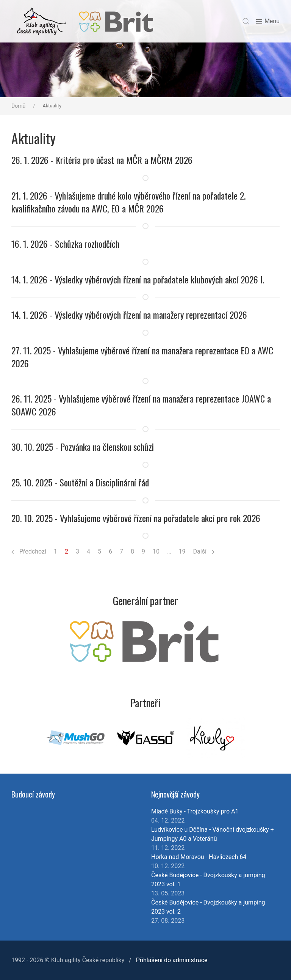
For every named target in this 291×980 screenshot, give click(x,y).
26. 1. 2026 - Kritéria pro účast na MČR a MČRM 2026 (102, 160)
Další (204, 551)
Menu (268, 21)
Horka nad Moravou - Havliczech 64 (199, 857)
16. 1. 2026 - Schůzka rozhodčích (65, 244)
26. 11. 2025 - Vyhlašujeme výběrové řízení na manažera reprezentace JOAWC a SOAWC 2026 (141, 405)
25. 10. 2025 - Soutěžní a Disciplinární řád (80, 482)
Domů (18, 106)
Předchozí (29, 551)
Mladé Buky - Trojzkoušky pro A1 (195, 811)
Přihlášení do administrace (172, 960)
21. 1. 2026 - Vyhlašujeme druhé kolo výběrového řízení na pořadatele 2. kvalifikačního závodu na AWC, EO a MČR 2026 (128, 202)
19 (182, 551)
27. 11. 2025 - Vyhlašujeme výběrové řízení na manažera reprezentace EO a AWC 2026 (142, 357)
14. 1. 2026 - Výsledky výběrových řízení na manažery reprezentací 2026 (129, 315)
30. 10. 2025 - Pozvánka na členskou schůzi (83, 447)
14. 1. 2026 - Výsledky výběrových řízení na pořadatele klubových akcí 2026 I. (138, 279)
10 (156, 551)
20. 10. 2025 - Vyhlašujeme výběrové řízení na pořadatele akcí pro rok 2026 (136, 518)
